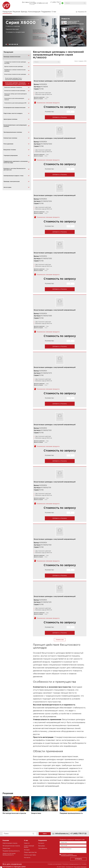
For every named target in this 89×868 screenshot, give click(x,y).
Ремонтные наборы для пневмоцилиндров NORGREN (16, 95)
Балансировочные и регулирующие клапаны (15, 126)
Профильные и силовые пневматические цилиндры (15, 71)
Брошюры (42, 846)
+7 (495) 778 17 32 (55, 3)
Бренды (24, 12)
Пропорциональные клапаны (13, 132)
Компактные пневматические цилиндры (15, 91)
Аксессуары (7, 187)
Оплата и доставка (30, 855)
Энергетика (6, 848)
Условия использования (55, 864)
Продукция (7, 12)
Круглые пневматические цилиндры (14, 67)
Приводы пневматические (12, 57)
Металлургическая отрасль (11, 846)
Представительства (30, 852)
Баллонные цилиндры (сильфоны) (13, 87)
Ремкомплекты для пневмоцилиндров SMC (15, 103)
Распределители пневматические (14, 108)
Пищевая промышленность (11, 851)
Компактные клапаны (10, 138)
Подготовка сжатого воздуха (13, 113)
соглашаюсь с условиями (69, 855)
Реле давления (8, 144)
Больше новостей (77, 45)
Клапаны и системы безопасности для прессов (14, 169)
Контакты (27, 858)
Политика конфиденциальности (72, 864)
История (27, 850)
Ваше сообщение (66, 849)
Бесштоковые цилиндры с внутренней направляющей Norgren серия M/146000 (16, 84)
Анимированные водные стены (13, 176)
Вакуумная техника (10, 150)
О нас (54, 12)
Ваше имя (64, 842)
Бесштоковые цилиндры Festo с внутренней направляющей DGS (14, 79)
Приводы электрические (12, 182)
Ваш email (64, 846)
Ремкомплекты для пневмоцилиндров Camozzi (14, 99)
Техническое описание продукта (48, 103)
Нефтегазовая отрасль (10, 843)
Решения (16, 12)
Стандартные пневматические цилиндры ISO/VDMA (15, 63)
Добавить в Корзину (60, 117)
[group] (30, 31)
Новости (27, 843)
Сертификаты (43, 848)
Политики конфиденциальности (69, 856)
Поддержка (46, 12)
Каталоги (41, 843)
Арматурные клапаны (10, 119)
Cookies (84, 864)
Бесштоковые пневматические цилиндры (15, 74)
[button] (6, 44)
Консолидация (34, 12)
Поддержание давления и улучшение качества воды (16, 162)
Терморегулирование (11, 156)
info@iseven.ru (42, 3)
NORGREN (43, 84)
